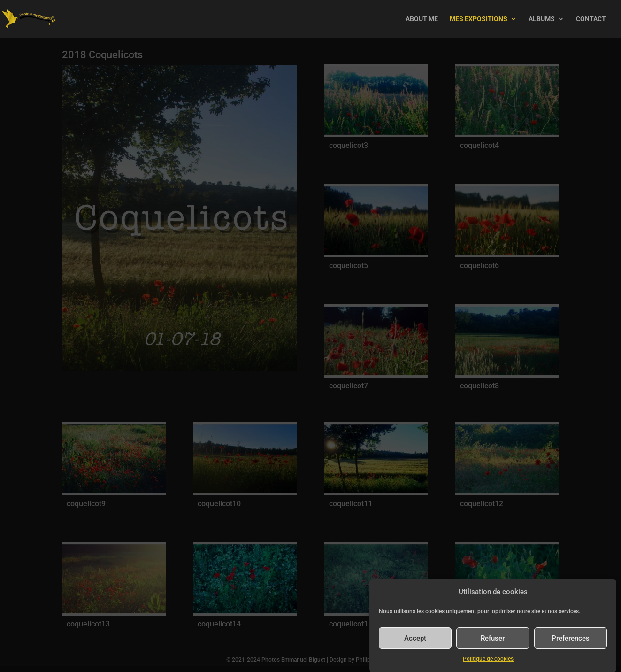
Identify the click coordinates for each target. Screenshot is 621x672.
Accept (415, 638)
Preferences (571, 638)
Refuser (493, 638)
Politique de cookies (488, 659)
